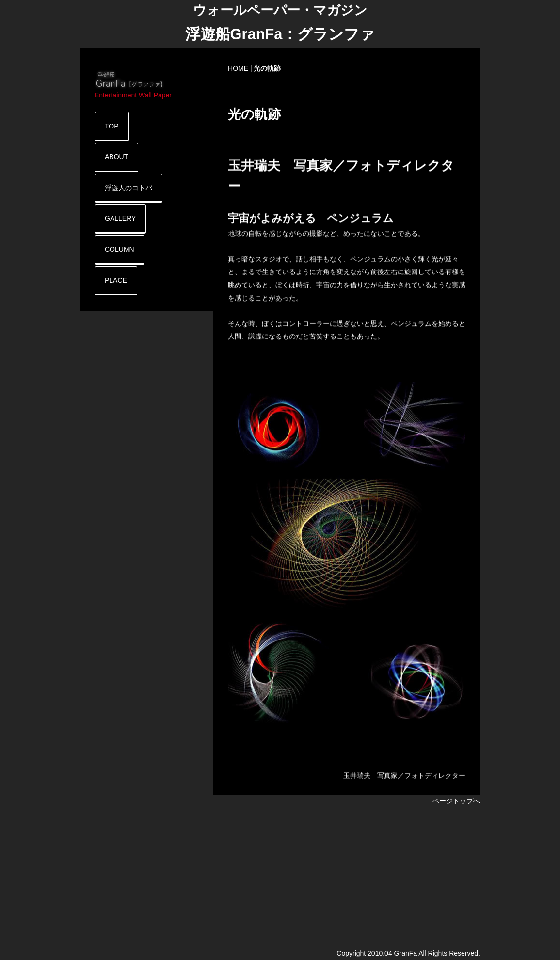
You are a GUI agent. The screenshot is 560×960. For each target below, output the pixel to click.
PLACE (116, 280)
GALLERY (120, 218)
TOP (112, 126)
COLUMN (120, 249)
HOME (238, 68)
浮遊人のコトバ (128, 188)
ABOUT (116, 157)
